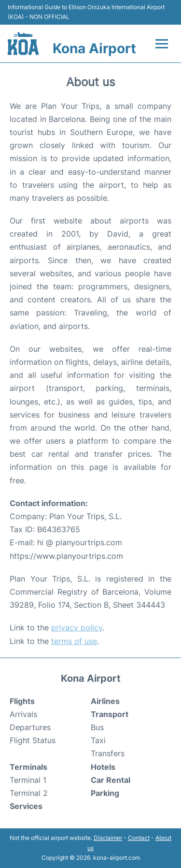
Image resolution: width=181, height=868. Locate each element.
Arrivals (23, 714)
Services (26, 806)
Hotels (103, 767)
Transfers (108, 753)
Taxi (98, 740)
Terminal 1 (28, 780)
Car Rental (111, 780)
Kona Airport (94, 48)
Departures (30, 727)
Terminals (28, 767)
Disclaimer (108, 838)
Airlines (105, 701)
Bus (97, 727)
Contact (139, 838)
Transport (110, 714)
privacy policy (77, 628)
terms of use (74, 641)
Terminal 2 (29, 793)
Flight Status (33, 740)
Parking (105, 793)
